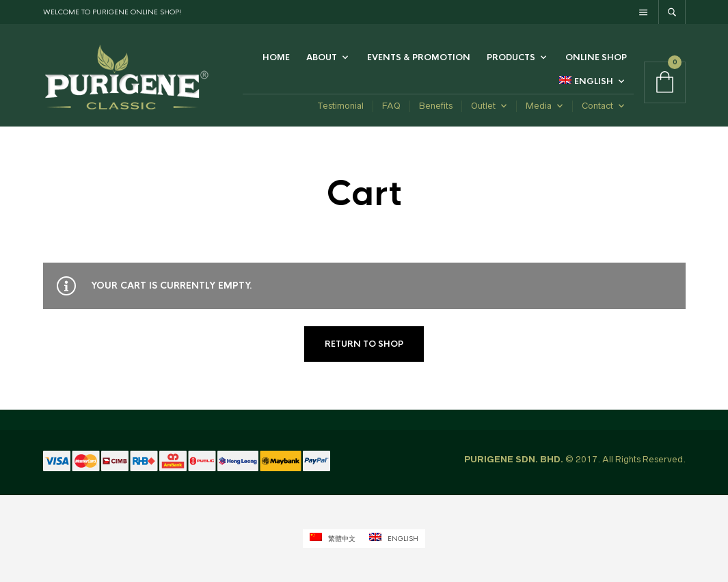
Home (276, 57)
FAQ (391, 106)
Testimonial (340, 106)
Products (511, 57)
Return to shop (364, 344)
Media (539, 106)
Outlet (483, 106)
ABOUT (322, 57)
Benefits (436, 106)
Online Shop (596, 57)
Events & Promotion (419, 57)
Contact (597, 106)
